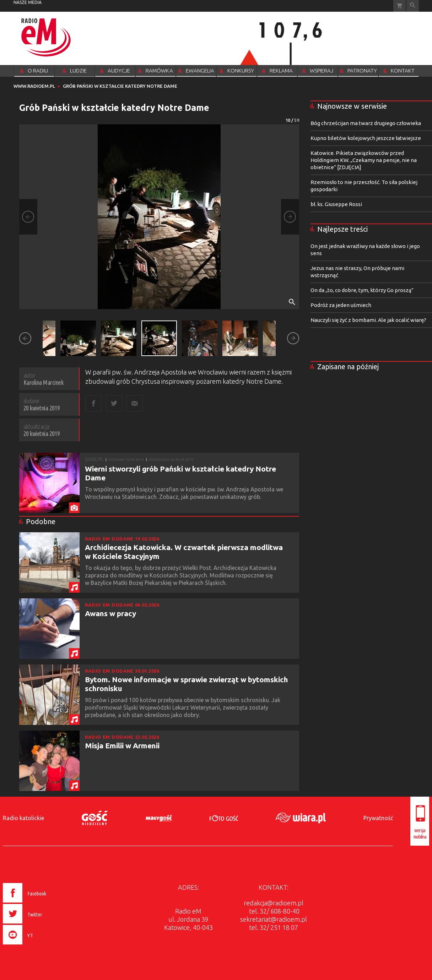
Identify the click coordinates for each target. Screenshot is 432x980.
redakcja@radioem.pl (274, 903)
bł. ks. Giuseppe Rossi (336, 204)
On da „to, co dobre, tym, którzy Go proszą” (362, 290)
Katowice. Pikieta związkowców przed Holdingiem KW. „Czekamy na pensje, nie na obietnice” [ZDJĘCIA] (364, 160)
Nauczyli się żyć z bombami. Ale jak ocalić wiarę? (368, 320)
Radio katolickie (23, 818)
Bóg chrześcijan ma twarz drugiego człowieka (366, 123)
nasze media (28, 2)
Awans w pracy (110, 613)
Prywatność (378, 818)
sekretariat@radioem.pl (274, 919)
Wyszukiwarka (413, 6)
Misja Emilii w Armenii (122, 745)
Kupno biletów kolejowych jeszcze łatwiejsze (366, 138)
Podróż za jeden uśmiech (341, 305)
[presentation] (40, 946)
